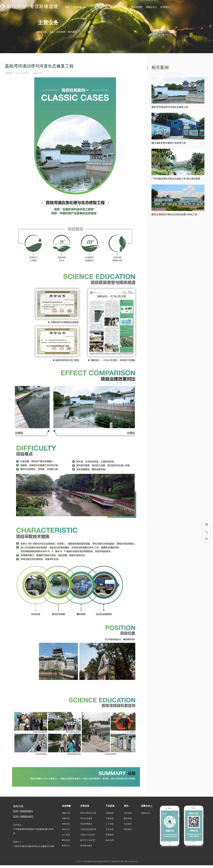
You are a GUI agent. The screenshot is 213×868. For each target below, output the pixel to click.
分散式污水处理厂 (88, 835)
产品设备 (115, 7)
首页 (67, 7)
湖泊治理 (110, 841)
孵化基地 (65, 841)
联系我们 (165, 7)
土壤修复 (110, 819)
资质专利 (65, 825)
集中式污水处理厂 (88, 841)
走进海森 (77, 7)
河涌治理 (110, 814)
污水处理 (110, 830)
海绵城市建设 (86, 846)
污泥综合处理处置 (88, 830)
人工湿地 (110, 825)
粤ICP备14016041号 (129, 863)
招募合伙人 (151, 7)
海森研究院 (137, 7)
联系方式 (65, 846)
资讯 (125, 7)
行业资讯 (128, 825)
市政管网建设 (86, 825)
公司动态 (128, 814)
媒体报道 (128, 819)
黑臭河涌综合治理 (88, 814)
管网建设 (110, 835)
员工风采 (65, 835)
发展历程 (65, 819)
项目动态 (128, 830)
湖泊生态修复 (86, 819)
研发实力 (65, 830)
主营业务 (90, 7)
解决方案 (102, 7)
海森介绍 (65, 814)
